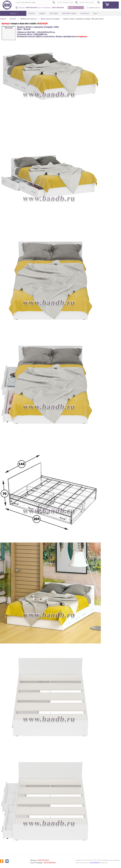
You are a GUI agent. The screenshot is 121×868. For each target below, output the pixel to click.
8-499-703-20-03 (31, 8)
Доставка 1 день (69, 13)
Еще (95, 13)
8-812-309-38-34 (58, 8)
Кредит (42, 13)
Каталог (13, 19)
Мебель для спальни (28, 19)
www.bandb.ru (95, 863)
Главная (3, 19)
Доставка (54, 13)
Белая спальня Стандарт (50, 19)
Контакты (85, 13)
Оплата (32, 13)
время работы (95, 8)
